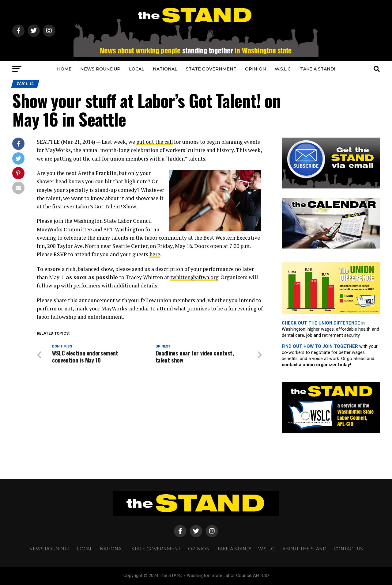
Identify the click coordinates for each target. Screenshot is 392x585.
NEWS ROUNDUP (100, 69)
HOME (64, 69)
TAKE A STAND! (318, 69)
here (155, 254)
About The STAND (304, 549)
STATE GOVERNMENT (211, 69)
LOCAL (137, 69)
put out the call (155, 142)
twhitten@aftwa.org (195, 277)
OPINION (256, 69)
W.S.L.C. (283, 69)
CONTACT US (348, 549)
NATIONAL (165, 69)
